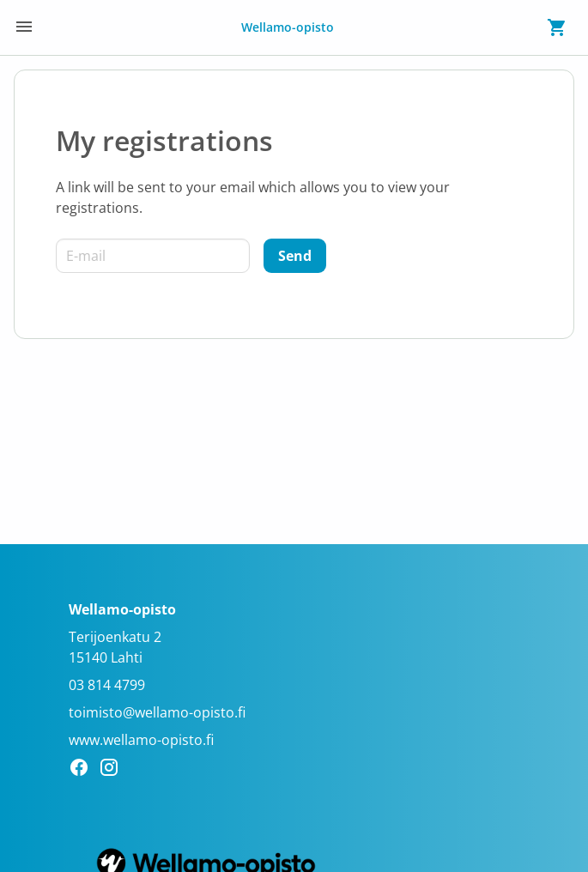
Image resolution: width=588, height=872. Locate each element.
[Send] (295, 256)
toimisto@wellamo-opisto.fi (157, 712)
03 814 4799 (107, 685)
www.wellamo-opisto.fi (141, 740)
